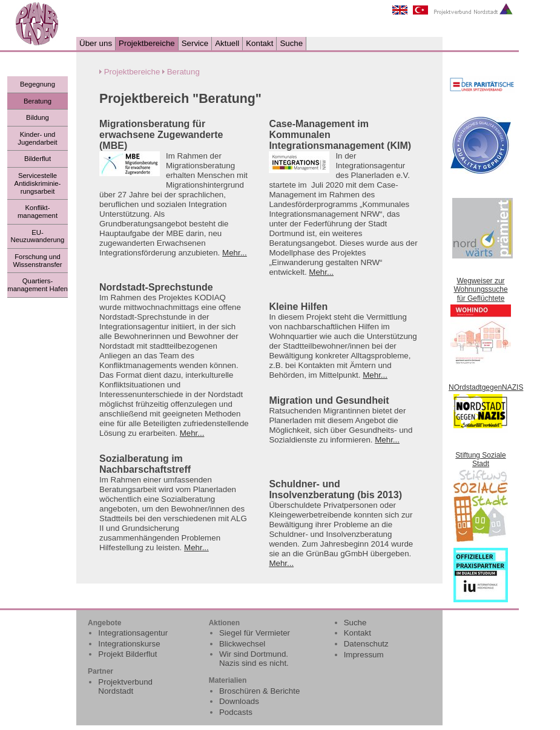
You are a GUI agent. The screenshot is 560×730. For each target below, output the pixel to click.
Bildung (38, 117)
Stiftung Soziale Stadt (480, 459)
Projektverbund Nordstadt (125, 686)
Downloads (239, 701)
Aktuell (227, 43)
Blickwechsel (242, 644)
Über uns (96, 43)
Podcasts (236, 712)
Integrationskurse (129, 644)
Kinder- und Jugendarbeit (38, 138)
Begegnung (38, 84)
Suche (291, 43)
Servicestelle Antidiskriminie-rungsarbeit (38, 183)
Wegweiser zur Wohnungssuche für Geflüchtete (480, 290)
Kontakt (259, 43)
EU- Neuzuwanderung (38, 236)
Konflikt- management (38, 212)
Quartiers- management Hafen (38, 285)
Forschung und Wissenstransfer (37, 261)
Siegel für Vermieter (255, 633)
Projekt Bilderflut (127, 654)
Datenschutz (366, 644)
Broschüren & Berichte (259, 691)
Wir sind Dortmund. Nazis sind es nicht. (254, 659)
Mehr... (235, 253)
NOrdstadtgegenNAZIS (486, 387)
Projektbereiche (147, 43)
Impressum (364, 655)
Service (195, 43)
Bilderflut (38, 159)
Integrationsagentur (133, 633)
